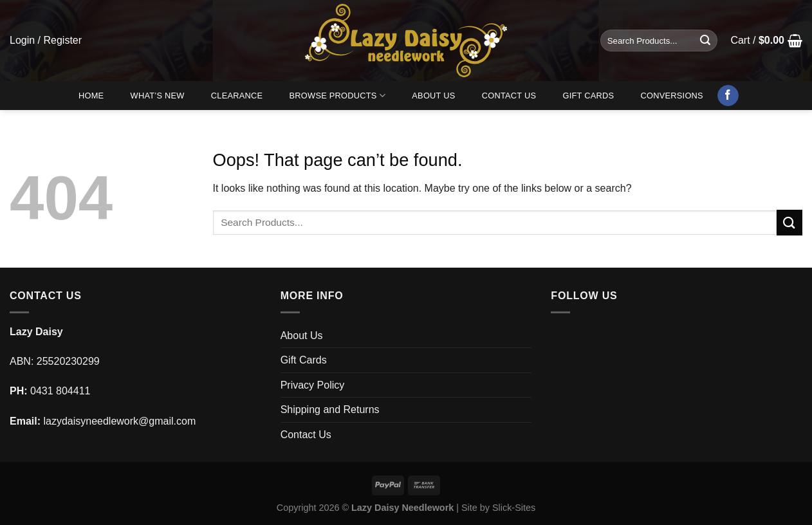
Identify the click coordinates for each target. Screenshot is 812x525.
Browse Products (338, 96)
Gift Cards (588, 96)
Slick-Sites (514, 508)
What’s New (158, 96)
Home (91, 96)
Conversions (672, 96)
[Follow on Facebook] (728, 96)
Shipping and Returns (330, 410)
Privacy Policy (313, 385)
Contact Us (509, 96)
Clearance (237, 96)
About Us (433, 96)
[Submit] (705, 41)
